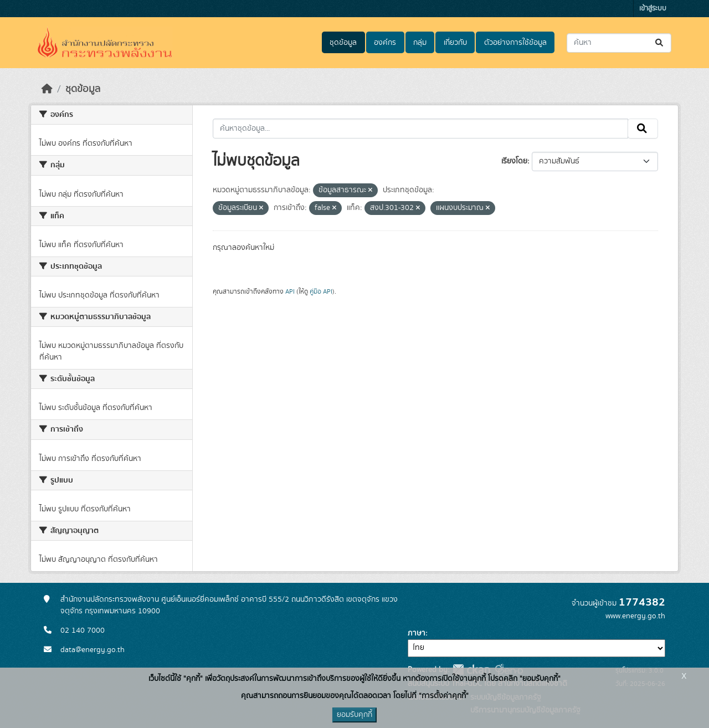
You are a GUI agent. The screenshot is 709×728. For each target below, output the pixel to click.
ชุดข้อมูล (343, 43)
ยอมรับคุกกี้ (354, 715)
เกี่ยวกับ (455, 43)
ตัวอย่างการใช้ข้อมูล (515, 43)
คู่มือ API (321, 291)
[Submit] (660, 43)
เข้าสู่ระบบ (653, 9)
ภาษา (417, 633)
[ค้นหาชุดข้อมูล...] (619, 43)
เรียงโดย (514, 161)
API (290, 291)
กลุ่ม (420, 43)
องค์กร (385, 43)
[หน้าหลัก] (47, 89)
